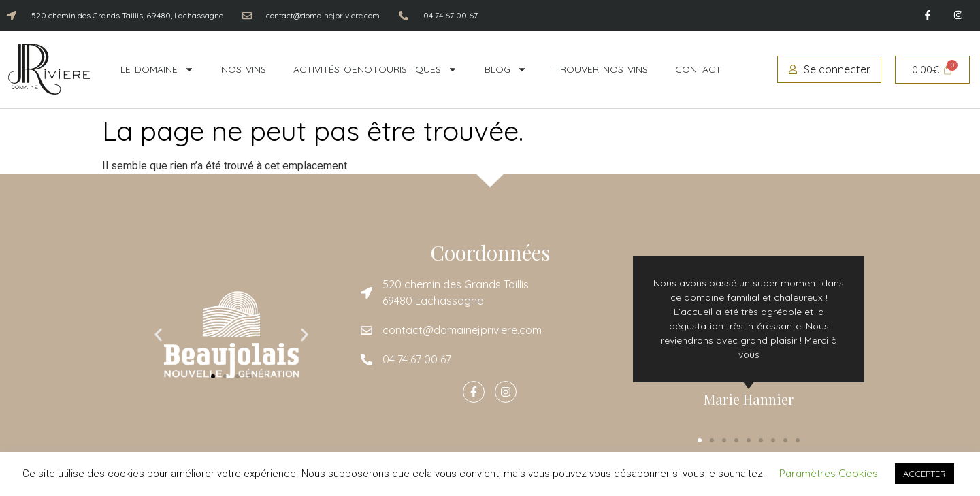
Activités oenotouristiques (375, 69)
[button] (158, 335)
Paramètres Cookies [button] (829, 473)
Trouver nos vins (601, 69)
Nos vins (244, 69)
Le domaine (157, 69)
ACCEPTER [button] (925, 474)
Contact (698, 69)
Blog (506, 69)
